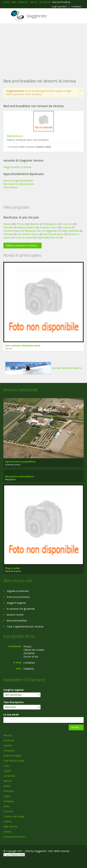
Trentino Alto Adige (14, 816)
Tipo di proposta (14, 702)
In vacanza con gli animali (21, 609)
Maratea (35, 224)
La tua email (12, 714)
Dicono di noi (31, 657)
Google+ (12, 862)
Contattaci (76, 7)
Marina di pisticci (26, 227)
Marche (8, 781)
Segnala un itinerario (18, 591)
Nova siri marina (24, 237)
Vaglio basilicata (70, 231)
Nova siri (54, 237)
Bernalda (8, 227)
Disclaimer (29, 653)
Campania (9, 750)
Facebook (4, 862)
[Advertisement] (43, 49)
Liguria (7, 771)
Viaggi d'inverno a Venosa (17, 167)
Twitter (20, 862)
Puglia (7, 796)
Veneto (7, 832)
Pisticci (21, 224)
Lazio (6, 766)
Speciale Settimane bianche (43, 368)
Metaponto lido (33, 231)
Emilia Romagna (12, 756)
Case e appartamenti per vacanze (25, 626)
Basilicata (9, 740)
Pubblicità (29, 669)
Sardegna (9, 801)
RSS (28, 862)
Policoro (67, 224)
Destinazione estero (14, 837)
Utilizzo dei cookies (34, 650)
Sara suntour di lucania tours (23, 345)
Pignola (41, 237)
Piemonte (9, 791)
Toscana (8, 811)
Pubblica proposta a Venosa (21, 245)
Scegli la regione (15, 690)
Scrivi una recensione (18, 597)
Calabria (8, 745)
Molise (7, 786)
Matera (7, 224)
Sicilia (6, 806)
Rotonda (8, 234)
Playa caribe (13, 568)
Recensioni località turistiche (19, 184)
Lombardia (9, 776)
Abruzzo (8, 735)
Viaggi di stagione (16, 603)
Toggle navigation (6, 16)
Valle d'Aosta (10, 827)
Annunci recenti (15, 615)
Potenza (67, 227)
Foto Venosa (10, 187)
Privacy (27, 646)
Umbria (7, 821)
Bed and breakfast (17, 621)
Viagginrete (37, 16)
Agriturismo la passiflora (20, 462)
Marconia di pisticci (54, 234)
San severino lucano (28, 234)
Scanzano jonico (49, 227)
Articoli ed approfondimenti (18, 181)
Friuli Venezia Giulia (14, 761)
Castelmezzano (12, 231)
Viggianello (51, 231)
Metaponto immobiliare (20, 476)
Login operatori (59, 7)
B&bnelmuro (15, 136)
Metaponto (51, 224)
